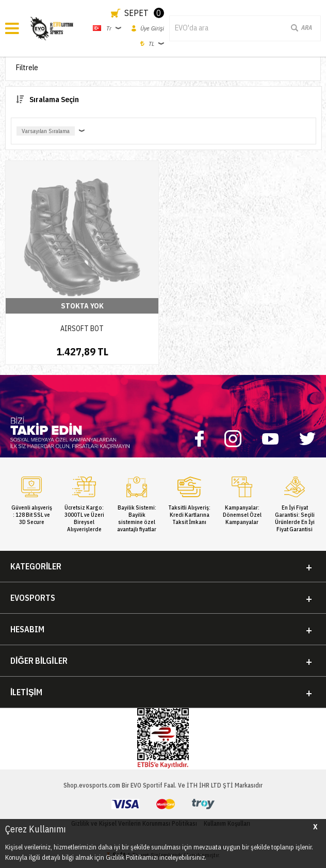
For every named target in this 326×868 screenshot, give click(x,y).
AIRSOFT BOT (82, 329)
